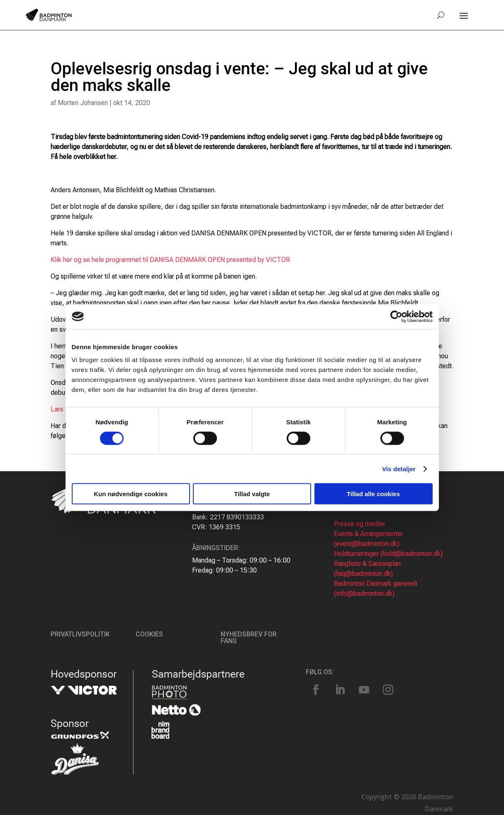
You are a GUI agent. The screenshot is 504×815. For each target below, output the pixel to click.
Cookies (149, 634)
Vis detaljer (399, 469)
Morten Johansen (83, 103)
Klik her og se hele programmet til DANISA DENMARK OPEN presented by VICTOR (170, 260)
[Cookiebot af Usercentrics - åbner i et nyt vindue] (396, 316)
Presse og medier (360, 524)
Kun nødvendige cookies (131, 494)
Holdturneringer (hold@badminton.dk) (388, 554)
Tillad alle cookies (373, 494)
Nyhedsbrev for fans (249, 638)
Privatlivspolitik (80, 634)
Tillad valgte (252, 494)
